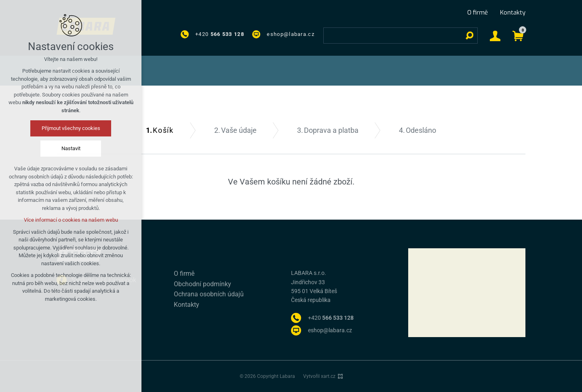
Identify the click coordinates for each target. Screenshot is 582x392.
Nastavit (71, 148)
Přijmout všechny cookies (71, 128)
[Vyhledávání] (470, 36)
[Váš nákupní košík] (518, 35)
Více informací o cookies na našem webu (71, 220)
